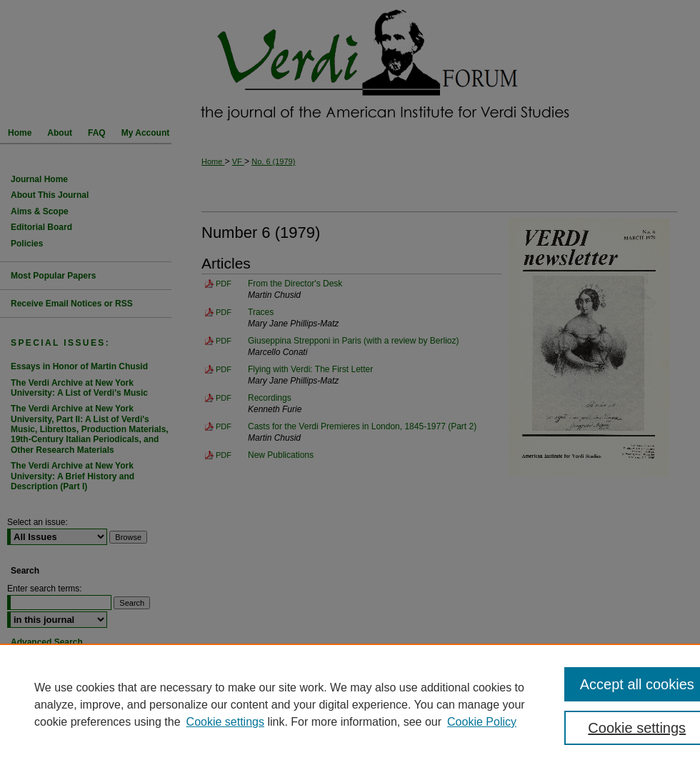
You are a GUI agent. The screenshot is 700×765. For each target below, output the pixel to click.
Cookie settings (225, 722)
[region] (350, 704)
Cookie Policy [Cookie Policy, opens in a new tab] (482, 722)
